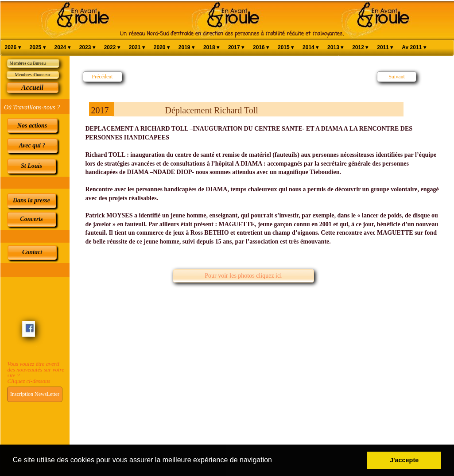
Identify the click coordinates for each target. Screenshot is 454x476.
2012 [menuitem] (360, 48)
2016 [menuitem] (261, 48)
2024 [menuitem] (62, 48)
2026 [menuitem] (13, 48)
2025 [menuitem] (38, 48)
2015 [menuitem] (286, 48)
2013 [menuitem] (335, 48)
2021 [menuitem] (137, 48)
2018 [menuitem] (211, 48)
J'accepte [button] (404, 460)
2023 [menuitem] (87, 48)
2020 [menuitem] (162, 48)
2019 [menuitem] (186, 48)
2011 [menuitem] (385, 48)
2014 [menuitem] (310, 48)
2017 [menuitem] (236, 48)
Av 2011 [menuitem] (414, 48)
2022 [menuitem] (112, 48)
